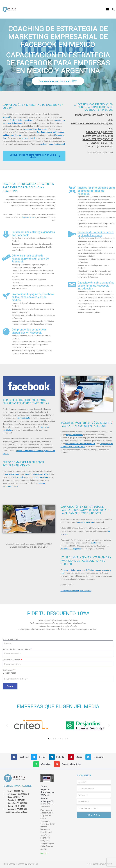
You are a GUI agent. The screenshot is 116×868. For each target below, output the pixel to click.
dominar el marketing (86, 522)
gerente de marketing (39, 477)
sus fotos (95, 543)
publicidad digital (23, 418)
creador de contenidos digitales (38, 474)
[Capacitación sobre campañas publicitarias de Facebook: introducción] (72, 285)
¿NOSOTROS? (10, 673)
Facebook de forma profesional (22, 120)
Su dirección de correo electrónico (16, 649)
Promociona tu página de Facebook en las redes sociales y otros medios (33, 297)
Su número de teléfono (12, 660)
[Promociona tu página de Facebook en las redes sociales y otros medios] (6, 296)
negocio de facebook (75, 435)
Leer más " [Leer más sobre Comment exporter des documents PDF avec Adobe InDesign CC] (44, 853)
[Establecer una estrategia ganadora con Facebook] (6, 234)
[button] (107, 9)
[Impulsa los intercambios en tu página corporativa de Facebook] (72, 190)
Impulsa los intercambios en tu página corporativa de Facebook (96, 191)
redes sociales (19, 477)
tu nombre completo (11, 639)
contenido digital (28, 138)
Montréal (6, 117)
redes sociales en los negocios (36, 129)
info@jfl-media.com (28, 217)
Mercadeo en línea (12, 474)
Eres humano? (8, 670)
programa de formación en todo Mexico (78, 570)
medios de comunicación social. (53, 144)
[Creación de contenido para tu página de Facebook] (72, 234)
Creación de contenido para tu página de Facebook (96, 234)
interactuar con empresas (71, 549)
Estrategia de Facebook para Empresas (76, 591)
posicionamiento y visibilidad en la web (80, 444)
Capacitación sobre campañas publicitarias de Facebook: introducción (96, 286)
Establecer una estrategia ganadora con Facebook (33, 234)
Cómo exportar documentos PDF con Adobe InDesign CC (47, 794)
